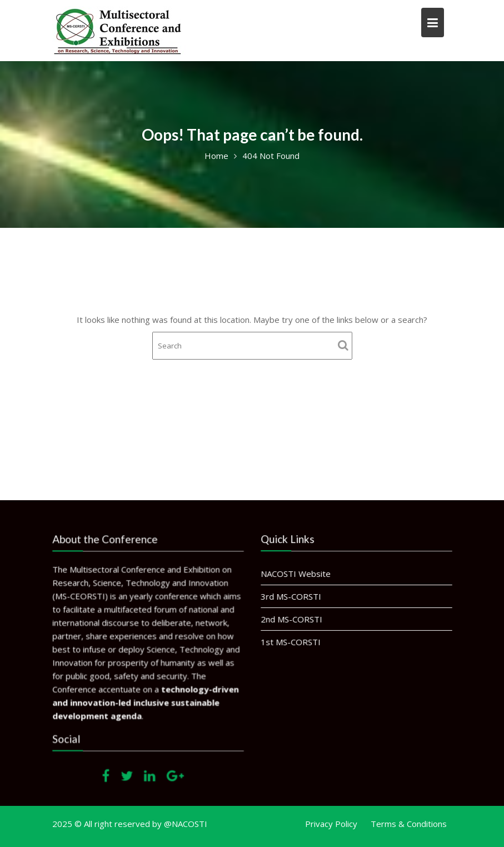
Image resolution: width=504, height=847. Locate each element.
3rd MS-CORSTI (291, 596)
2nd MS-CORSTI (292, 619)
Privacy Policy (331, 824)
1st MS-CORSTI (291, 641)
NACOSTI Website (296, 574)
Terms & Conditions (409, 824)
